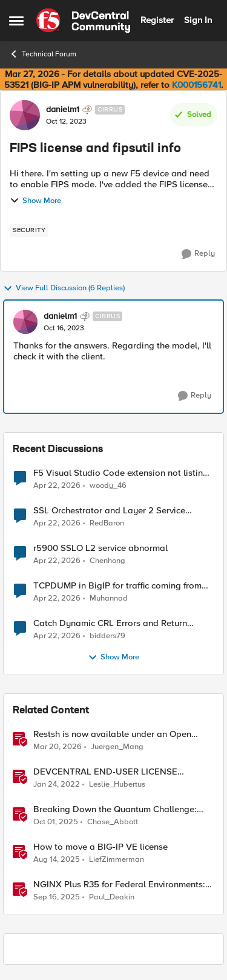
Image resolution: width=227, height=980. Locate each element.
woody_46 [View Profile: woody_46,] (108, 485)
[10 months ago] (57, 898)
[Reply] (198, 254)
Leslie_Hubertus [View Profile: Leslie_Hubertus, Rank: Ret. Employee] (117, 785)
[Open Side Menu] (16, 21)
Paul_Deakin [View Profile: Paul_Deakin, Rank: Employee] (112, 897)
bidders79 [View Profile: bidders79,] (107, 636)
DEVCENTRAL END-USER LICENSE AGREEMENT (105, 772)
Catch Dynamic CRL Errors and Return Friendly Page (110, 623)
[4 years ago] (57, 785)
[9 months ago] (56, 822)
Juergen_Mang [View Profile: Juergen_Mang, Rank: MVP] (117, 747)
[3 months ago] (57, 485)
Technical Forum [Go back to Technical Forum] (43, 54)
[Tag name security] (29, 230)
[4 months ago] (58, 747)
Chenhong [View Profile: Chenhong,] (107, 561)
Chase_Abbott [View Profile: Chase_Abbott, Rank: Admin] (113, 822)
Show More (35, 201)
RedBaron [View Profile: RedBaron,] (107, 523)
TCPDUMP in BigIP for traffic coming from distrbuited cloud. (117, 586)
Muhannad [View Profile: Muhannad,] (109, 598)
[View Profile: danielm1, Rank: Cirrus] (25, 115)
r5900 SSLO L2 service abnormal (100, 548)
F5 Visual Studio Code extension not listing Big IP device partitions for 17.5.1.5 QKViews (122, 473)
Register (157, 20)
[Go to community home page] (83, 21)
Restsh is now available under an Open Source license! (112, 734)
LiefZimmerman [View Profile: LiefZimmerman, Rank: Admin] (117, 860)
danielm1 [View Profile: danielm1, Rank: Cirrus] (63, 110)
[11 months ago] (57, 860)
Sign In (198, 20)
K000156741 (196, 85)
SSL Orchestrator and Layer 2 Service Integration (109, 511)
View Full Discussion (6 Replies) (64, 288)
